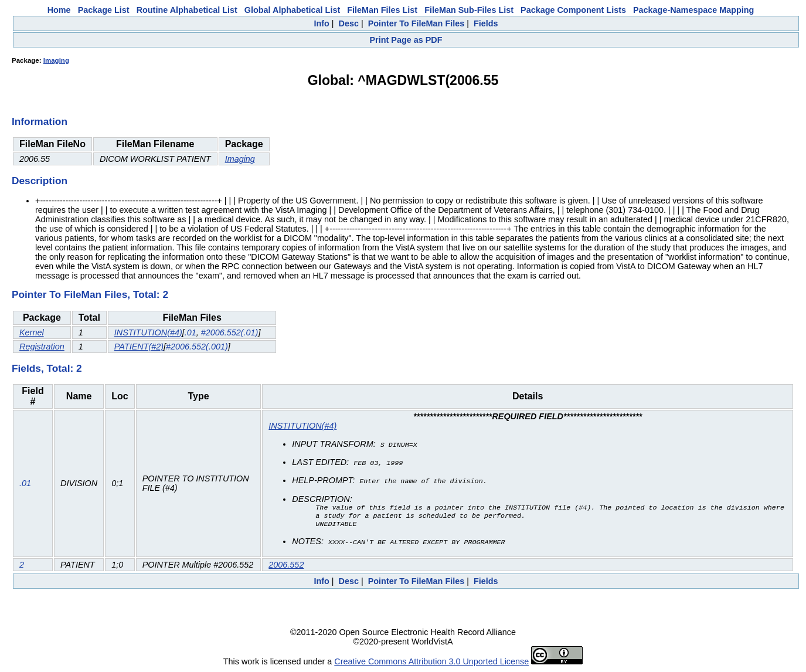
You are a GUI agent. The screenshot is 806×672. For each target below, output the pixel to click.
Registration (42, 347)
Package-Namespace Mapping (693, 10)
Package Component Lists (573, 10)
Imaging (56, 60)
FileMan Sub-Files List (469, 10)
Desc (349, 23)
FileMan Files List (382, 10)
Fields (486, 23)
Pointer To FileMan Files (416, 23)
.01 (191, 332)
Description (40, 181)
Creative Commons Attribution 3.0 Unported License (431, 663)
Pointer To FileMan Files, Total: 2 (90, 294)
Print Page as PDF (406, 40)
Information (40, 121)
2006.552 (286, 566)
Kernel (32, 332)
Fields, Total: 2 (47, 368)
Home (59, 10)
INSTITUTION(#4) (148, 332)
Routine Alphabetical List (187, 10)
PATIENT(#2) (139, 347)
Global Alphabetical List (292, 10)
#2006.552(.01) (230, 332)
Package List (104, 10)
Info (321, 23)
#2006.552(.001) (197, 347)
